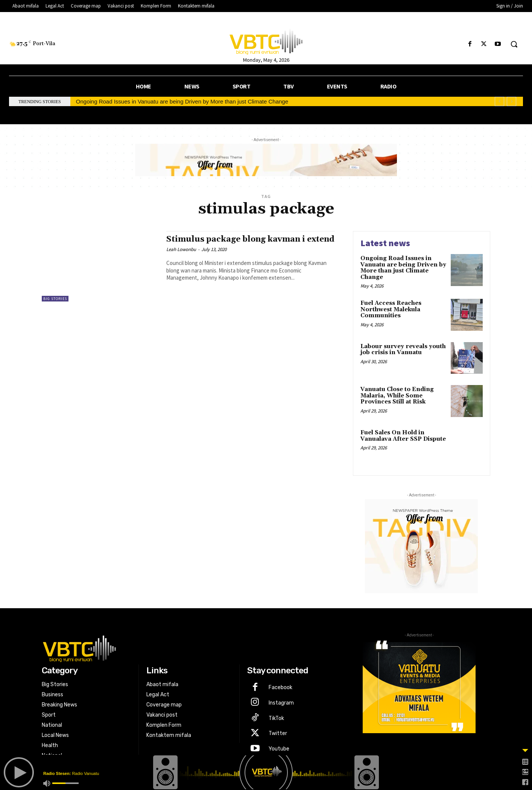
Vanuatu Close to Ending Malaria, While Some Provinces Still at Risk (397, 396)
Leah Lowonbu (181, 249)
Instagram (281, 703)
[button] (514, 44)
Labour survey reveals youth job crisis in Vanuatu (403, 350)
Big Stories (55, 299)
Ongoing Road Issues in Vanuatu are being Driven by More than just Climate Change (182, 101)
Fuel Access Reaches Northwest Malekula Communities (391, 309)
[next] (511, 101)
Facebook (280, 687)
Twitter (278, 733)
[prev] (499, 101)
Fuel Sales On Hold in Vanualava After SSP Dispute (403, 436)
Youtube (279, 749)
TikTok (276, 718)
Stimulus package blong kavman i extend (250, 239)
